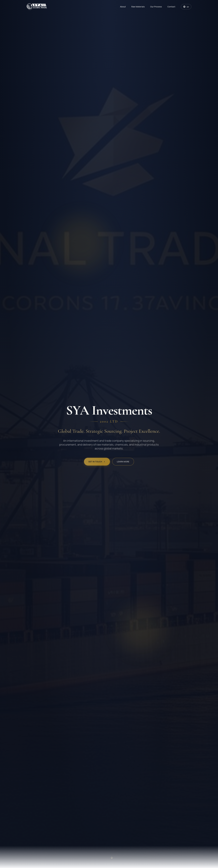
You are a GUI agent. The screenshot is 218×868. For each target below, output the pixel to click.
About (123, 7)
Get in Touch (97, 464)
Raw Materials (138, 7)
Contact (171, 7)
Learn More (123, 464)
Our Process (156, 7)
